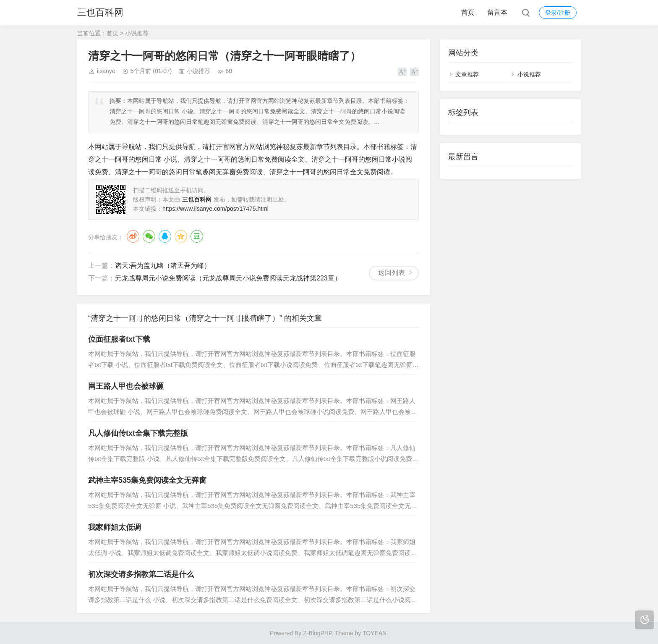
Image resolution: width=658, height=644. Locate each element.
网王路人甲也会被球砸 (126, 386)
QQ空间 (181, 236)
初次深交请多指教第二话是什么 (141, 574)
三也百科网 (100, 12)
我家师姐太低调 (115, 527)
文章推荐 (467, 74)
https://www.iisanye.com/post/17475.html (215, 209)
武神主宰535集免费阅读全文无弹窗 (147, 480)
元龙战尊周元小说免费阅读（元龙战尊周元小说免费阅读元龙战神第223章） (228, 278)
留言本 (497, 12)
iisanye (106, 71)
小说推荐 (137, 33)
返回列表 (392, 273)
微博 (133, 236)
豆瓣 (197, 236)
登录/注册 (558, 13)
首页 (468, 12)
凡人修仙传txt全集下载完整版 (138, 433)
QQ (165, 236)
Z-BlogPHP (317, 633)
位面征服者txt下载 (119, 339)
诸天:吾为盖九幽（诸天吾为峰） (163, 266)
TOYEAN (375, 633)
